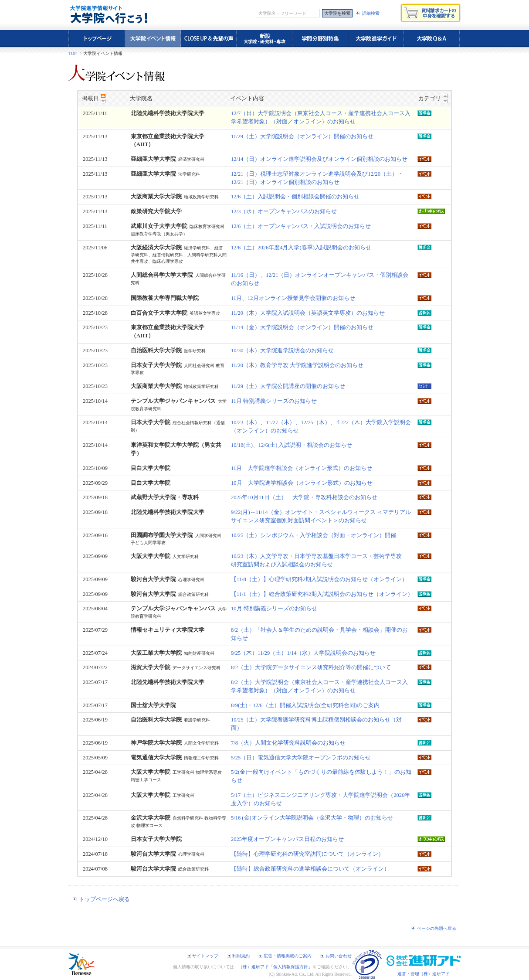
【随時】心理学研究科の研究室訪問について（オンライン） (307, 854)
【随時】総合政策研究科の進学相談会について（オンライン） (310, 869)
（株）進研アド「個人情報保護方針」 (275, 967)
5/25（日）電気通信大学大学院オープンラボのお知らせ (301, 758)
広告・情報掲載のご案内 (288, 956)
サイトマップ (205, 956)
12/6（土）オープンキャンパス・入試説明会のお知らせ (301, 226)
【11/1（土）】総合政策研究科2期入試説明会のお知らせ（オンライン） (322, 594)
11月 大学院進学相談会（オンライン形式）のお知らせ (302, 468)
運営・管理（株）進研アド (424, 974)
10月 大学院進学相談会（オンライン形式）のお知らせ (302, 483)
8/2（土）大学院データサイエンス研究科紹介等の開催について (311, 667)
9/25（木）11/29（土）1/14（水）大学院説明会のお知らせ (303, 653)
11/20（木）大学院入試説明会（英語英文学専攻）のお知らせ (308, 313)
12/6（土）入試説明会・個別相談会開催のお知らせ (295, 197)
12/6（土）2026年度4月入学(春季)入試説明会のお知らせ (301, 248)
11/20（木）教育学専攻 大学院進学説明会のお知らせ (297, 365)
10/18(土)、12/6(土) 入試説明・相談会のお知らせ (292, 445)
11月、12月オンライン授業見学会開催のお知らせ (293, 298)
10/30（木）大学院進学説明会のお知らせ (282, 350)
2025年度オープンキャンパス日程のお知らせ (287, 839)
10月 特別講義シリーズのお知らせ (274, 609)
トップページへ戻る (104, 899)
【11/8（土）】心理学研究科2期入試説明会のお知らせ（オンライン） (319, 579)
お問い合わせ (339, 956)
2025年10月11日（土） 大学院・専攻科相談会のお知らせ (304, 497)
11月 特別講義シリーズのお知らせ (274, 401)
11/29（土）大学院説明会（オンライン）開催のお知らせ (302, 136)
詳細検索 (371, 13)
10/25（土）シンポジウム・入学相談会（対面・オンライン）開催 (314, 535)
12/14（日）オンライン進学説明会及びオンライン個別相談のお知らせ (319, 159)
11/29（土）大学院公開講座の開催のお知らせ (288, 386)
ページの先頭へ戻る (437, 928)
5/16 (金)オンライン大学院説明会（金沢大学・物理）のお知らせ (312, 818)
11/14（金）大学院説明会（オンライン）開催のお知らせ (302, 327)
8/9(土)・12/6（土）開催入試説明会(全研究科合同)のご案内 (305, 705)
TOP (73, 53)
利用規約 (241, 956)
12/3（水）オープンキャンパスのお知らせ (284, 211)
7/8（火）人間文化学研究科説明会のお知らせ (288, 743)
